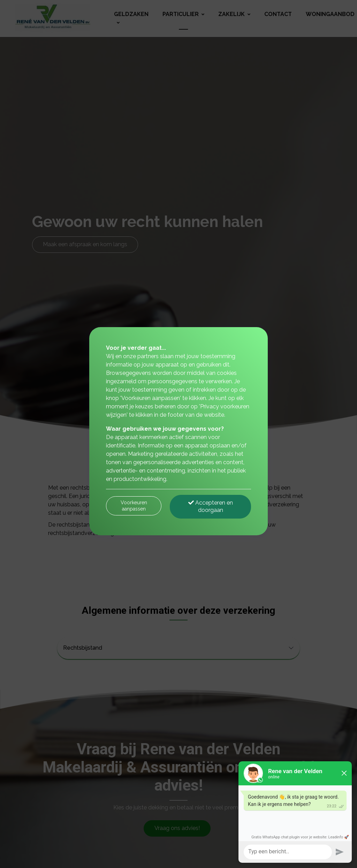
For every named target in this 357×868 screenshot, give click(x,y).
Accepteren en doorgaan (211, 506)
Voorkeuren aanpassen (134, 506)
